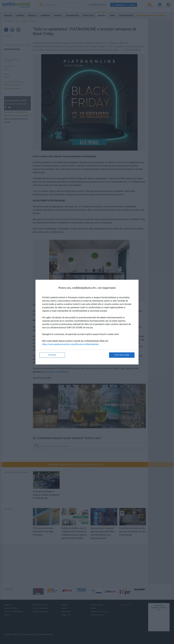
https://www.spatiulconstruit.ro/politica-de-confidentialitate (70, 344)
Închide (52, 355)
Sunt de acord (122, 355)
